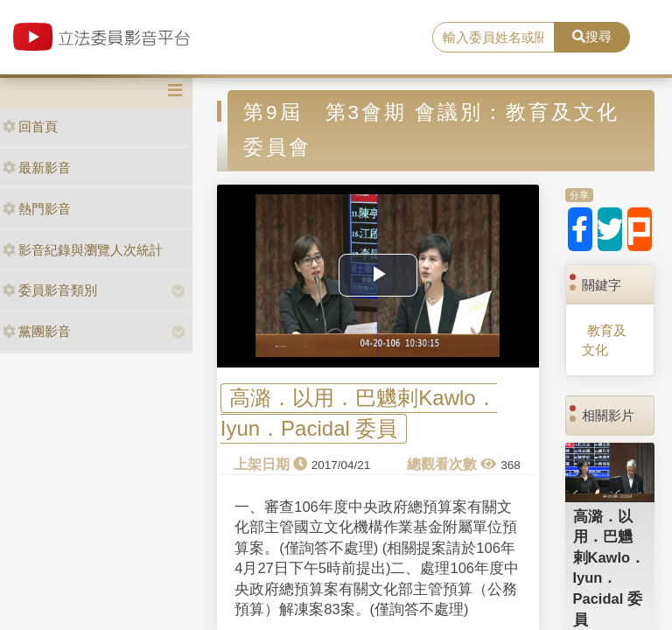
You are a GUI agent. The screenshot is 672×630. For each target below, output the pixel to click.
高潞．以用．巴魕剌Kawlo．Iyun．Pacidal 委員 (359, 413)
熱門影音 (37, 209)
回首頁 (30, 126)
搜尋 (592, 36)
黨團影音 (37, 331)
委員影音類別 (50, 290)
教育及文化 (604, 339)
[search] (493, 38)
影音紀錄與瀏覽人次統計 (83, 250)
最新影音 (37, 168)
